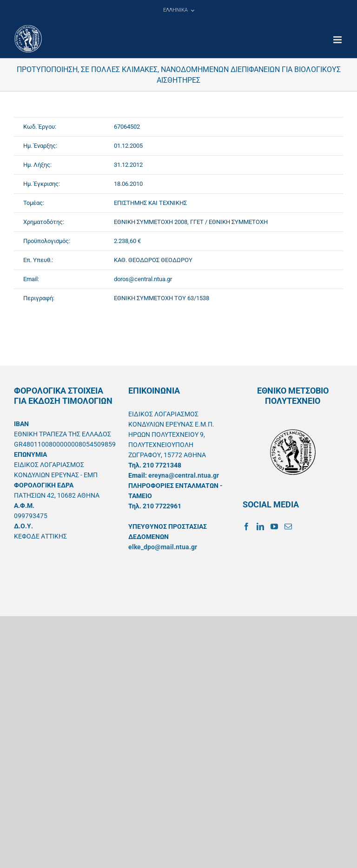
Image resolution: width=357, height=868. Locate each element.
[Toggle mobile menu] (338, 40)
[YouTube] (274, 526)
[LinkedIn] (260, 526)
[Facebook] (246, 526)
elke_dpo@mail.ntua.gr (163, 547)
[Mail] (288, 526)
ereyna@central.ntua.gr (184, 475)
